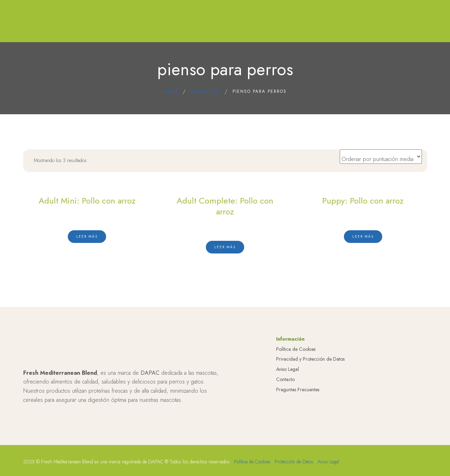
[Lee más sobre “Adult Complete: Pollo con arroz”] (225, 247)
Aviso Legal (288, 413)
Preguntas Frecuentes (298, 433)
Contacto (285, 423)
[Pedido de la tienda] (381, 157)
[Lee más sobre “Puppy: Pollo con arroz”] (363, 236)
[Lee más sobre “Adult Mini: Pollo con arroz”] (87, 236)
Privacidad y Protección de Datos (310, 403)
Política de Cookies (296, 393)
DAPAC (150, 416)
